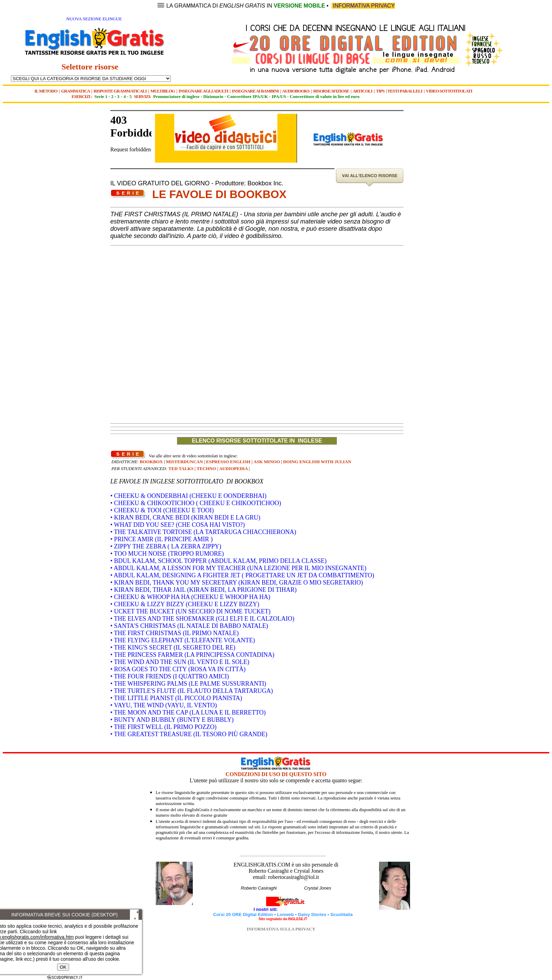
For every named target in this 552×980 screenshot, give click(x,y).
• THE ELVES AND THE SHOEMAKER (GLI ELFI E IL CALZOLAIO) (202, 619)
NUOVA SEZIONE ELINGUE (94, 19)
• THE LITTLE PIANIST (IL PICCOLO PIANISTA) (176, 698)
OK (63, 967)
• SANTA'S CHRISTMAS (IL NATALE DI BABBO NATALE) (189, 626)
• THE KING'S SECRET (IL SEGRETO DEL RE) (173, 647)
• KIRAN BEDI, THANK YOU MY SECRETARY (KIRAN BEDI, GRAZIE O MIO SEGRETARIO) (237, 582)
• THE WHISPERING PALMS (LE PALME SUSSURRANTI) (188, 684)
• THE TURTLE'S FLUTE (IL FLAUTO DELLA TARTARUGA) (192, 691)
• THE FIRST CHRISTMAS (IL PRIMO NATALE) (175, 633)
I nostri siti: (266, 909)
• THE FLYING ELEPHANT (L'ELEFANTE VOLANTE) (183, 640)
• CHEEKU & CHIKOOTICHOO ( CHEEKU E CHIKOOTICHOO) (196, 503)
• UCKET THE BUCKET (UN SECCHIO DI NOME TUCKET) (190, 611)
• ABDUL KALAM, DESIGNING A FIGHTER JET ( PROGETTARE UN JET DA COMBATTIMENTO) (242, 575)
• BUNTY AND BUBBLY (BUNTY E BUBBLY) (172, 720)
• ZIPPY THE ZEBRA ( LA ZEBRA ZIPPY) (166, 546)
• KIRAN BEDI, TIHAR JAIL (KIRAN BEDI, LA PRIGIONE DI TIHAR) (203, 590)
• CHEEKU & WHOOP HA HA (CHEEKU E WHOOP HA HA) (190, 597)
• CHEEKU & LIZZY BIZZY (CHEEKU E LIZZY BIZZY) (185, 604)
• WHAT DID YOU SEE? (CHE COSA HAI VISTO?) (178, 525)
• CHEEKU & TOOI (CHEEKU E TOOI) (162, 510)
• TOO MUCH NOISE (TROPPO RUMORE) (167, 554)
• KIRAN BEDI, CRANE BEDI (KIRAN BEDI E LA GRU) (185, 518)
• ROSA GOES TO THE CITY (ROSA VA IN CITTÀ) (178, 669)
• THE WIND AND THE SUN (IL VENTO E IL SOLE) (180, 662)
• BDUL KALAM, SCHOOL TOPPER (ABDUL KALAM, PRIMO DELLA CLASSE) (218, 561)
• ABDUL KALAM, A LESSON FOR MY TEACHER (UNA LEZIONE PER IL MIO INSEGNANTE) (238, 568)
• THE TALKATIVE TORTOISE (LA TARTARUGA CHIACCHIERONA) (203, 532)
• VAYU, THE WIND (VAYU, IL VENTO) (164, 705)
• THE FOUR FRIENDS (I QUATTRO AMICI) (170, 676)
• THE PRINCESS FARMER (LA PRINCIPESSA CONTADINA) (192, 655)
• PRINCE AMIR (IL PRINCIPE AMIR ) (162, 539)
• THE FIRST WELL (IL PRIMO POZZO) (163, 727)
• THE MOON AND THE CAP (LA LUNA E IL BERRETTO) (188, 712)
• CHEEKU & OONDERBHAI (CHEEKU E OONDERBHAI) (188, 496)
